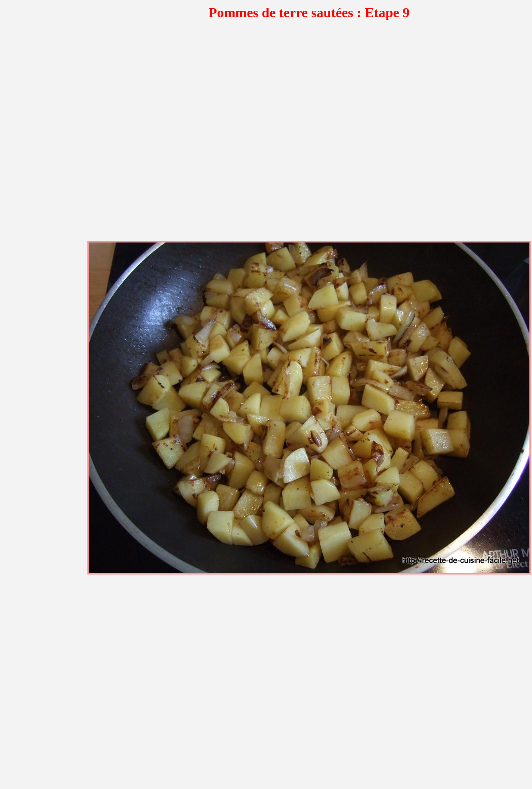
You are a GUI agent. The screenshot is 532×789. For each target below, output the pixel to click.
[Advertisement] (104, 135)
